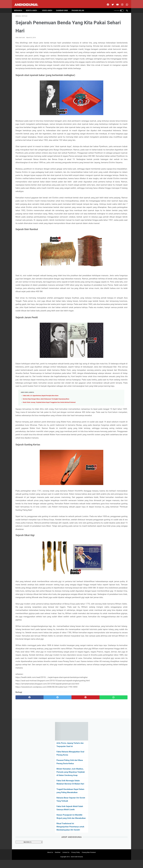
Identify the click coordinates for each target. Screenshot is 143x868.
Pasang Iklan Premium (89, 860)
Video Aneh (49, 7)
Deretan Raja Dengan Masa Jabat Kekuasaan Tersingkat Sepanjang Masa (46, 480)
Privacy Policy (76, 860)
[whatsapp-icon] (125, 2)
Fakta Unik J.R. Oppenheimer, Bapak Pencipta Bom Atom (41, 477)
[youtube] (116, 2)
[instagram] (121, 2)
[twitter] (111, 2)
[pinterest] (62, 839)
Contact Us (66, 860)
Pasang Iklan (79, 7)
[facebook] (106, 2)
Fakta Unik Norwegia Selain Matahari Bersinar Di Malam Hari (111, 78)
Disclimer (58, 860)
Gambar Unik (63, 7)
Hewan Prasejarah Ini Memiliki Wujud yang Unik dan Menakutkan (112, 115)
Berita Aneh (33, 7)
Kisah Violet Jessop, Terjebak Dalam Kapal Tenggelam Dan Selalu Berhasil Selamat (49, 484)
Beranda (20, 7)
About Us (50, 860)
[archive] (111, 145)
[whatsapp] (81, 839)
